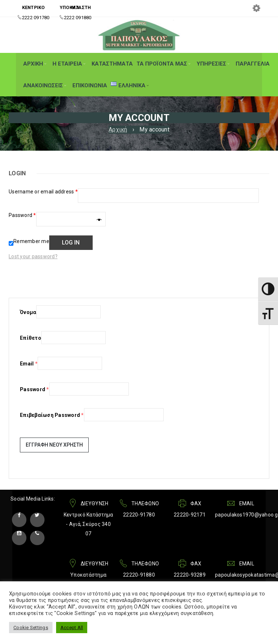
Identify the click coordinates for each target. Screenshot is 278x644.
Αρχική (118, 129)
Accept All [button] (72, 628)
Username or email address (43, 192)
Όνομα (28, 312)
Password (22, 215)
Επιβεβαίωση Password (52, 415)
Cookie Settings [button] (31, 628)
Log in (71, 242)
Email (29, 364)
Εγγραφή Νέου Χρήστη (54, 445)
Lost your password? (33, 256)
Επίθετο (31, 338)
